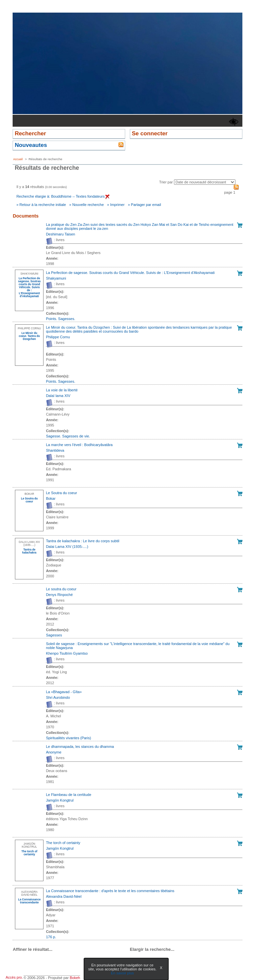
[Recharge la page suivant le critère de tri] (205, 182)
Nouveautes (31, 145)
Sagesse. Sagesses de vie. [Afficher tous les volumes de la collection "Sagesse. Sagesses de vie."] (68, 436)
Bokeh (75, 978)
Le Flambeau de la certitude (68, 795)
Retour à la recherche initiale (43, 205)
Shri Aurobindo (58, 697)
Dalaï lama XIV (58, 396)
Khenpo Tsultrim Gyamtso (67, 653)
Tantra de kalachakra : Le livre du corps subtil (83, 541)
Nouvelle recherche (88, 205)
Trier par (166, 182)
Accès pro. (14, 977)
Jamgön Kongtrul (60, 800)
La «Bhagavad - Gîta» (64, 692)
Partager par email (146, 205)
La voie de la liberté (62, 390)
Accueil (18, 159)
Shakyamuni (56, 278)
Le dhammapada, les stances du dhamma (80, 747)
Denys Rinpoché (59, 595)
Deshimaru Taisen (60, 234)
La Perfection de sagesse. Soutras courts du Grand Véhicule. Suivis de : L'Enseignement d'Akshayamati (130, 273)
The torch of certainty (63, 843)
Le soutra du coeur (61, 589)
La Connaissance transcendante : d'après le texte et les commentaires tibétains (110, 891)
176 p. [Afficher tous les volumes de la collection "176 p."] (51, 937)
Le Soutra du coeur (61, 493)
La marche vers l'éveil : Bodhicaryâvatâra (79, 445)
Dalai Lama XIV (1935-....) (67, 547)
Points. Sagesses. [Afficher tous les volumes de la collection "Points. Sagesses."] (60, 319)
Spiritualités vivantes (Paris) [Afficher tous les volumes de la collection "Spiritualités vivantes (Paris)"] (68, 738)
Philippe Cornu (58, 337)
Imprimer (117, 205)
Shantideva (55, 450)
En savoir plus (122, 973)
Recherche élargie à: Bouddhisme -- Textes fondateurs (63, 196)
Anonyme (53, 752)
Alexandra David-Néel (64, 896)
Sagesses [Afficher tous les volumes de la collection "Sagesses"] (54, 635)
